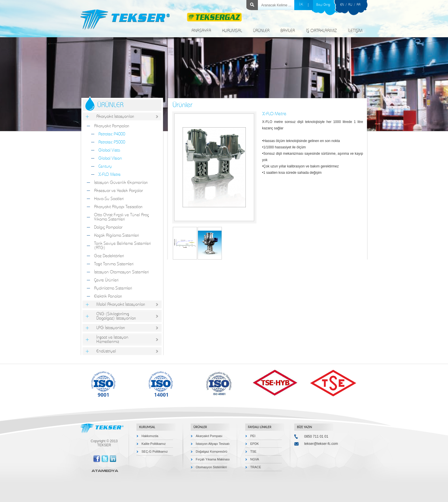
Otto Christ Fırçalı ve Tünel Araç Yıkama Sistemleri (121, 217)
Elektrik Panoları (108, 296)
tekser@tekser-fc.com (321, 444)
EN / (344, 5)
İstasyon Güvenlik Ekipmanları (121, 183)
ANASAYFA (201, 31)
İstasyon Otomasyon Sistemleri (121, 272)
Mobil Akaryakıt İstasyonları (121, 304)
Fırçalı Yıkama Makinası (213, 459)
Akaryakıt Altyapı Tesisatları (118, 207)
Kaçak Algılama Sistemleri (117, 235)
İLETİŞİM (355, 31)
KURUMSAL (232, 31)
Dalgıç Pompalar (108, 227)
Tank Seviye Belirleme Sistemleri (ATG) (122, 246)
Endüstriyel (106, 351)
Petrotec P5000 (112, 142)
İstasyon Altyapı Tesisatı (213, 444)
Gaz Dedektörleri (109, 256)
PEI (253, 436)
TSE (253, 451)
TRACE (256, 467)
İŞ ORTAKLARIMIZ (321, 31)
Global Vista (109, 150)
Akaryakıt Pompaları (112, 126)
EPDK (255, 444)
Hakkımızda (150, 436)
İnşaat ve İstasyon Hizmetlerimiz (112, 339)
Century (105, 166)
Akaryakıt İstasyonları (115, 116)
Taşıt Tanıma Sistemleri (114, 264)
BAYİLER (288, 31)
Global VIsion (110, 158)
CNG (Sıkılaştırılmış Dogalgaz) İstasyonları (116, 316)
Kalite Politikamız (154, 444)
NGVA (255, 459)
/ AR (356, 5)
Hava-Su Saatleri (109, 199)
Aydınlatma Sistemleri (113, 288)
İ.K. (301, 4)
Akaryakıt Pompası (209, 436)
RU (350, 5)
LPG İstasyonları (111, 328)
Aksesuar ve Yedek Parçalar (118, 191)
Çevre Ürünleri (106, 280)
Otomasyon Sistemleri (211, 467)
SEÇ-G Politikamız (155, 451)
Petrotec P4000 (112, 134)
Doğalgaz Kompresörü (212, 451)
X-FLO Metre (109, 175)
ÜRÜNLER (261, 31)
